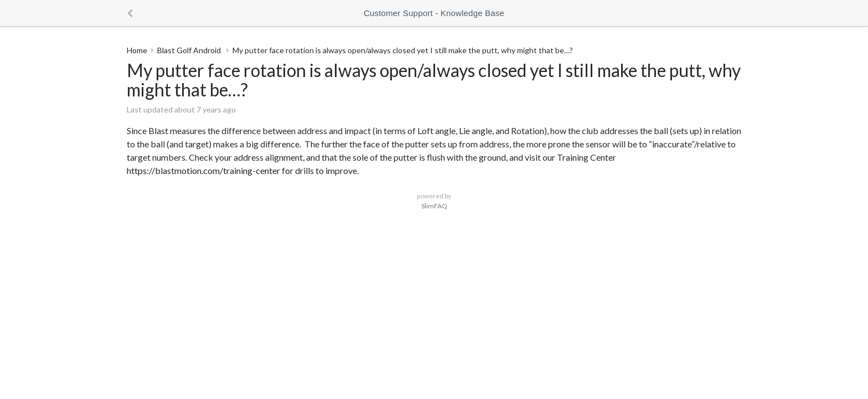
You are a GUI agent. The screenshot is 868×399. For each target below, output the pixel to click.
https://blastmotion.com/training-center (203, 170)
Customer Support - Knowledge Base (434, 13)
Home (137, 50)
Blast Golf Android (190, 50)
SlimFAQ (434, 206)
